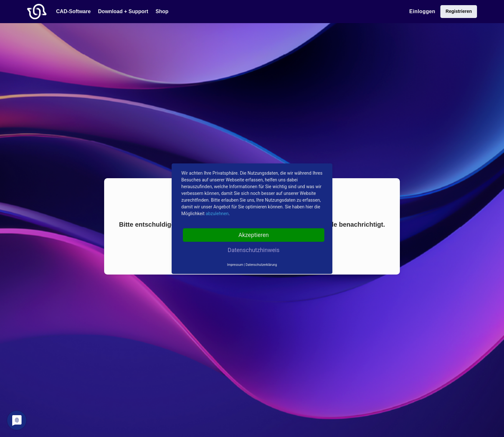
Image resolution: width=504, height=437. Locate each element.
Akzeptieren (254, 235)
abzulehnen (217, 214)
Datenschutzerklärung (261, 265)
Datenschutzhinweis (253, 250)
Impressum (235, 265)
